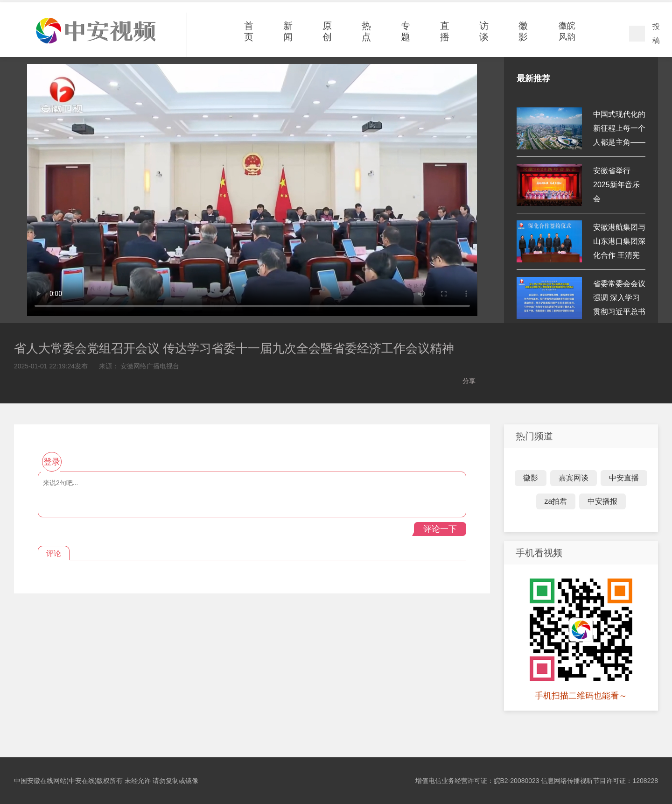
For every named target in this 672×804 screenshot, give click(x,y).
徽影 (523, 31)
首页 (249, 31)
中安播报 (602, 501)
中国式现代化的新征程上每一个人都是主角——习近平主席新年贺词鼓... (619, 142)
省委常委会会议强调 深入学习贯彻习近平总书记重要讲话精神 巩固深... (619, 312)
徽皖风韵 (567, 31)
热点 (366, 31)
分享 (469, 381)
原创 (327, 31)
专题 (406, 31)
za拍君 (556, 501)
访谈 (484, 31)
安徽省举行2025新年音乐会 (616, 185)
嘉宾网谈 (574, 478)
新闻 (288, 31)
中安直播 (624, 478)
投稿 (656, 33)
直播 (445, 31)
